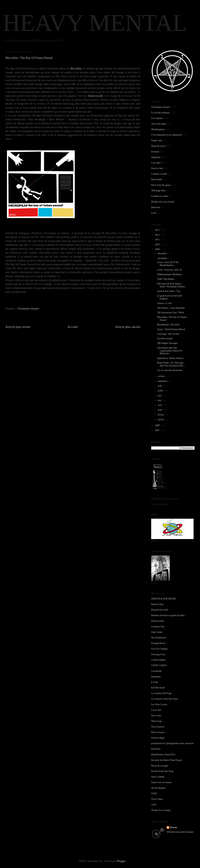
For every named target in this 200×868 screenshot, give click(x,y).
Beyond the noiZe (160, 610)
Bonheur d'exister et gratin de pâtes (168, 615)
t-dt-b (154, 805)
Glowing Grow (158, 654)
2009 (158, 249)
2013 (158, 230)
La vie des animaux (160, 113)
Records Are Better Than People (167, 760)
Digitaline (156, 157)
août (160, 386)
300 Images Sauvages (167, 343)
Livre (154, 213)
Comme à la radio (160, 196)
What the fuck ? (159, 146)
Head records (96, 96)
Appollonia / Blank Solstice (170, 358)
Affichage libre (158, 191)
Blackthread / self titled (168, 325)
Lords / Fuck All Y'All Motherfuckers (168, 264)
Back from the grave (161, 185)
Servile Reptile (158, 788)
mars (160, 410)
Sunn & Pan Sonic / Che (169, 291)
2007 (158, 430)
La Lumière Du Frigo (161, 693)
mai (160, 400)
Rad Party (156, 749)
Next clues (156, 715)
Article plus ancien (128, 327)
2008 (158, 425)
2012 (158, 235)
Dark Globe (157, 632)
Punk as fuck (157, 168)
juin (160, 396)
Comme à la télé (159, 174)
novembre (163, 258)
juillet (161, 391)
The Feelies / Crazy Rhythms (171, 308)
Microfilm (76, 68)
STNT (154, 794)
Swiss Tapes (157, 799)
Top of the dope (159, 124)
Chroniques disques (28, 308)
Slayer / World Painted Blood (171, 329)
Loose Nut (156, 710)
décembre (163, 253)
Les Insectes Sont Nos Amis (164, 699)
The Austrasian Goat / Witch (171, 313)
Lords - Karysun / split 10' (170, 270)
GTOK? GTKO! (159, 665)
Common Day (158, 627)
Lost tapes (156, 163)
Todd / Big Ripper (166, 279)
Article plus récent (18, 327)
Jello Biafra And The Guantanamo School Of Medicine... (170, 351)
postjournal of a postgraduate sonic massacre (172, 743)
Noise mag (156, 721)
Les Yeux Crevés (159, 704)
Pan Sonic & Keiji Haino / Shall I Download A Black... (172, 285)
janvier (161, 419)
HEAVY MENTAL (95, 23)
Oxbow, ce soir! (165, 303)
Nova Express (158, 727)
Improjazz (156, 677)
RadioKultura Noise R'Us (163, 755)
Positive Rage (158, 738)
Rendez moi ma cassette (163, 202)
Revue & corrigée (160, 766)
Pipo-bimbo (157, 179)
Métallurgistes (158, 129)
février (161, 415)
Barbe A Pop (157, 604)
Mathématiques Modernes (169, 274)
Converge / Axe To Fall (168, 334)
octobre (161, 376)
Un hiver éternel (165, 339)
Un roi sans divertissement (170, 370)
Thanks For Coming (161, 810)
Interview (156, 207)
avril (160, 405)
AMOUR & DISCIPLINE (164, 599)
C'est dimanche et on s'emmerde (166, 135)
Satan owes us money (161, 782)
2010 (158, 244)
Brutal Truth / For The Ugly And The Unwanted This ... (171, 364)
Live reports (157, 118)
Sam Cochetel (158, 777)
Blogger (121, 861)
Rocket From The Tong (162, 771)
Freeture (155, 152)
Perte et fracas (158, 732)
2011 (158, 240)
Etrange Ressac (158, 643)
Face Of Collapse (159, 649)
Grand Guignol (158, 660)
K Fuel (154, 682)
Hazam (174, 827)
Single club (157, 140)
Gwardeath (156, 671)
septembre (163, 381)
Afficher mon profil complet (180, 832)
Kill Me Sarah (158, 688)
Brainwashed (157, 621)
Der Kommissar (159, 638)
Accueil (73, 327)
